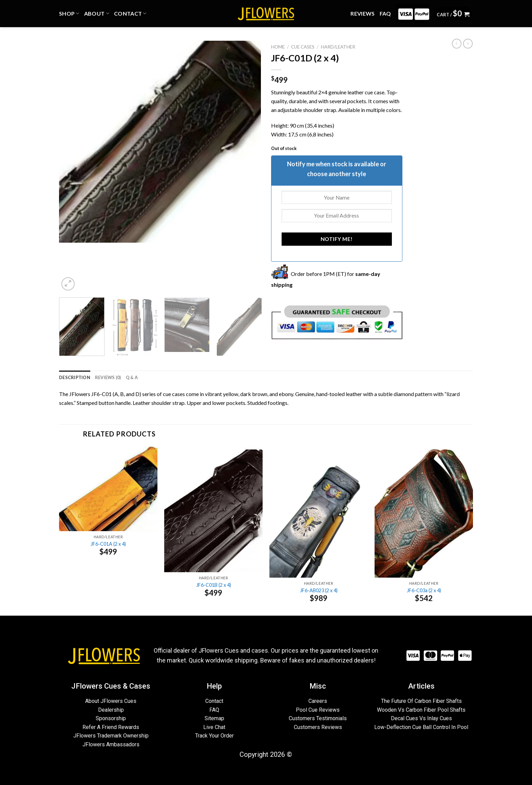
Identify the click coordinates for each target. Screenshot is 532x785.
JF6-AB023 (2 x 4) (319, 590)
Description (75, 377)
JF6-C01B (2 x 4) (214, 585)
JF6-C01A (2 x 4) (108, 544)
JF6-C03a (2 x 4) (424, 590)
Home (278, 47)
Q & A (132, 377)
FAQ (385, 13)
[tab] (75, 377)
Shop (69, 14)
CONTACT (130, 14)
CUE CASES (303, 47)
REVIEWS (363, 13)
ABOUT (97, 14)
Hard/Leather (338, 47)
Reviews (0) (108, 377)
